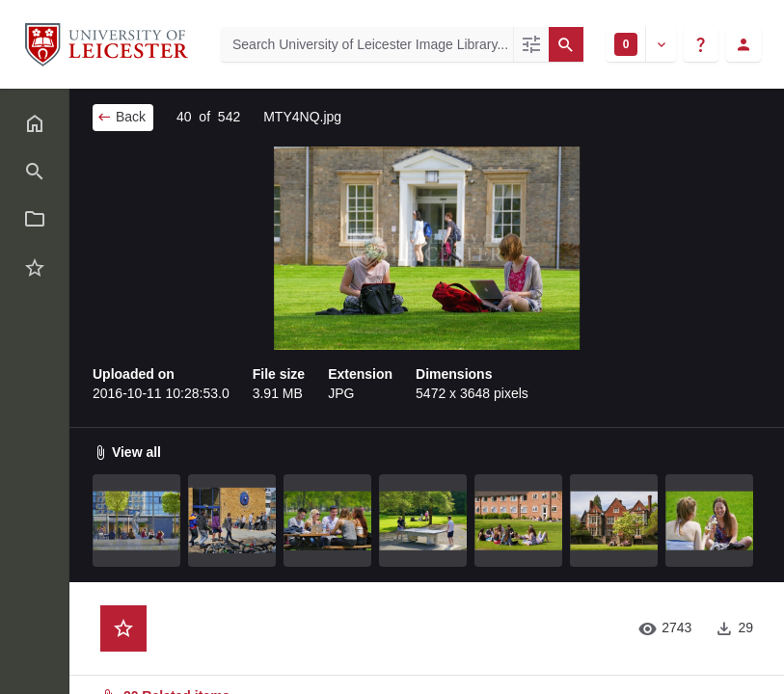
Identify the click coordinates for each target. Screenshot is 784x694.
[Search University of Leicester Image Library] (367, 44)
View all (127, 452)
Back (121, 117)
